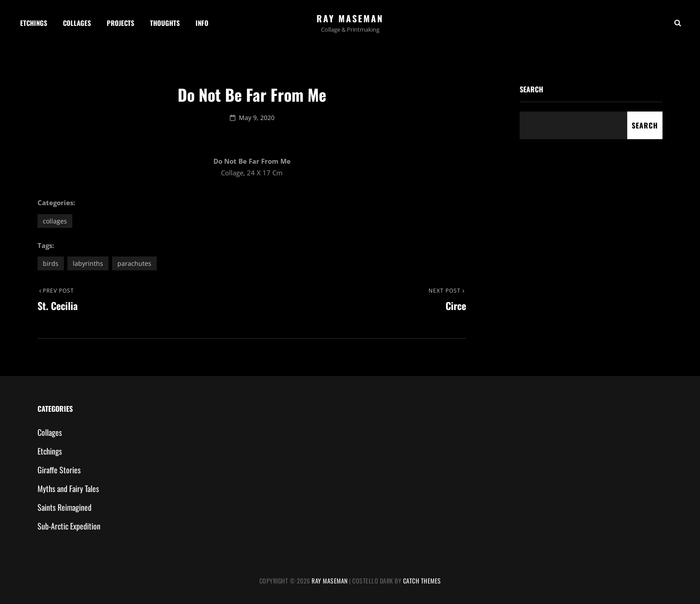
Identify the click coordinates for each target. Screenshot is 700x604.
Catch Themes (422, 581)
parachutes (134, 263)
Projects (121, 23)
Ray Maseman (350, 18)
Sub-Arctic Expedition (69, 526)
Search (531, 89)
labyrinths (88, 263)
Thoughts (165, 23)
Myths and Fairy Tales (68, 488)
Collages (77, 23)
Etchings (34, 23)
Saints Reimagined (65, 507)
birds (51, 263)
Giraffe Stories (59, 470)
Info (202, 23)
